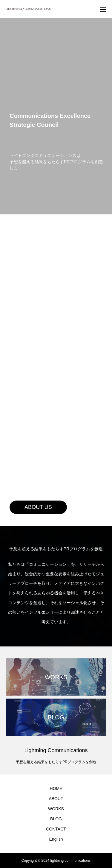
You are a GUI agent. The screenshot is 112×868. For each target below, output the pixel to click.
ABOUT (56, 799)
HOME (56, 788)
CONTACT (56, 829)
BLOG (56, 819)
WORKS (56, 809)
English (56, 839)
